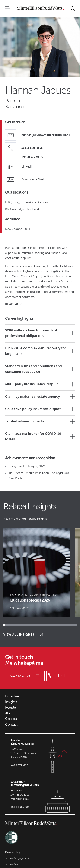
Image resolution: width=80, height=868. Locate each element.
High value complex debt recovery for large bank (40, 351)
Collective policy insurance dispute (40, 409)
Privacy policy (13, 852)
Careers (11, 719)
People (10, 708)
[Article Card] (37, 573)
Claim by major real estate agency (40, 397)
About (10, 713)
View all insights (23, 635)
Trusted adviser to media (40, 421)
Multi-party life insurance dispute (40, 384)
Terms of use (12, 864)
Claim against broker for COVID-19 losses (40, 436)
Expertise (12, 696)
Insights (11, 702)
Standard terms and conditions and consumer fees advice (40, 369)
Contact (11, 725)
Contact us (25, 676)
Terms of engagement (17, 858)
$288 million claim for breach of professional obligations (40, 333)
